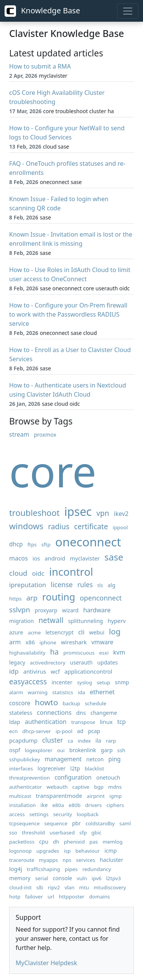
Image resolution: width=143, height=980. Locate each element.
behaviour (88, 851)
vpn (103, 513)
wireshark (74, 642)
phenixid (75, 842)
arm (15, 642)
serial (42, 878)
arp (32, 598)
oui (61, 750)
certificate (91, 526)
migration (22, 621)
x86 (30, 642)
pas (93, 842)
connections (54, 713)
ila (98, 741)
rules (85, 585)
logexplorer (39, 750)
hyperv (117, 621)
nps (67, 860)
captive (81, 787)
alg (111, 585)
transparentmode (59, 796)
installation (22, 805)
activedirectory (47, 663)
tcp (121, 722)
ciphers (115, 805)
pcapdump (23, 740)
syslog (85, 682)
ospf (15, 750)
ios (36, 558)
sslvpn (20, 609)
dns (81, 713)
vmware (103, 642)
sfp (83, 833)
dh (56, 842)
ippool (121, 527)
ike (44, 805)
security (63, 814)
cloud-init (20, 887)
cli (81, 632)
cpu (44, 841)
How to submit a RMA (40, 66)
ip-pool (64, 731)
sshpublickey (25, 759)
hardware (97, 610)
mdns (115, 787)
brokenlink (83, 750)
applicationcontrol (88, 671)
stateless (21, 713)
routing (59, 597)
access (17, 814)
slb (40, 887)
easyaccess (28, 681)
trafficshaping (43, 869)
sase (114, 557)
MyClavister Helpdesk (46, 963)
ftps (32, 544)
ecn (13, 731)
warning (38, 692)
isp (67, 851)
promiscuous (79, 653)
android (55, 558)
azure (16, 632)
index (84, 741)
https (15, 599)
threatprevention (30, 778)
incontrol (71, 572)
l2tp (75, 768)
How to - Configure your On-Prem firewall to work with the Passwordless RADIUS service (68, 314)
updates (108, 662)
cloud (18, 573)
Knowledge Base (42, 11)
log (115, 631)
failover (34, 897)
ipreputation (28, 585)
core (53, 471)
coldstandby (100, 823)
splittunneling (86, 621)
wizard (70, 610)
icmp (111, 851)
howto (47, 702)
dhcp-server (37, 731)
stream (19, 434)
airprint (96, 796)
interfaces (21, 769)
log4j (16, 869)
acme (34, 633)
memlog (113, 842)
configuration (73, 777)
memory (20, 878)
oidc (38, 573)
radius (59, 526)
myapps (48, 860)
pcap (94, 731)
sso (13, 833)
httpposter (71, 897)
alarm (16, 692)
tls (100, 585)
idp (14, 671)
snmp (122, 682)
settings (39, 814)
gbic (96, 833)
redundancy (97, 869)
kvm (119, 652)
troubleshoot (34, 513)
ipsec (78, 512)
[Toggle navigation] (128, 11)
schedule (95, 703)
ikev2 (121, 514)
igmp (116, 796)
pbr (76, 823)
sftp (46, 544)
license (62, 584)
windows (26, 526)
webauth (57, 787)
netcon (95, 759)
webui (97, 632)
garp (107, 750)
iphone (48, 642)
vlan (69, 887)
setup (104, 682)
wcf (55, 671)
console (62, 878)
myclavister (85, 558)
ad (80, 731)
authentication (46, 722)
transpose (83, 722)
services (85, 860)
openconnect (101, 598)
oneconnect (88, 542)
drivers (93, 805)
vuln (82, 878)
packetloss (22, 842)
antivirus (35, 671)
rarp (111, 741)
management (63, 759)
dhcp (16, 544)
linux (106, 722)
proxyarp (46, 610)
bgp (99, 787)
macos (18, 558)
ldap (15, 722)
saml (125, 823)
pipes (71, 869)
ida (81, 692)
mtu (84, 887)
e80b (75, 805)
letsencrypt (59, 632)
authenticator (26, 787)
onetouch (108, 777)
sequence (56, 823)
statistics (63, 692)
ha (54, 652)
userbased (62, 833)
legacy (17, 662)
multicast (20, 796)
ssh (121, 750)
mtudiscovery (110, 887)
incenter (62, 682)
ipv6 (96, 878)
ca (71, 741)
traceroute (22, 860)
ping (114, 759)
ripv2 (54, 887)
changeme (104, 713)
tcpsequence (24, 823)
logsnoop (20, 851)
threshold (33, 833)
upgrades (48, 851)
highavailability (27, 653)
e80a (58, 805)
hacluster (112, 860)
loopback (88, 814)
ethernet (102, 692)
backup (71, 703)
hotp (15, 897)
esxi (104, 653)
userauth (81, 662)
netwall (51, 620)
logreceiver (52, 768)
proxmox (45, 435)
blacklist (94, 769)
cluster (53, 740)
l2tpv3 (113, 878)
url (51, 897)
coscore (20, 703)
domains (100, 897)
